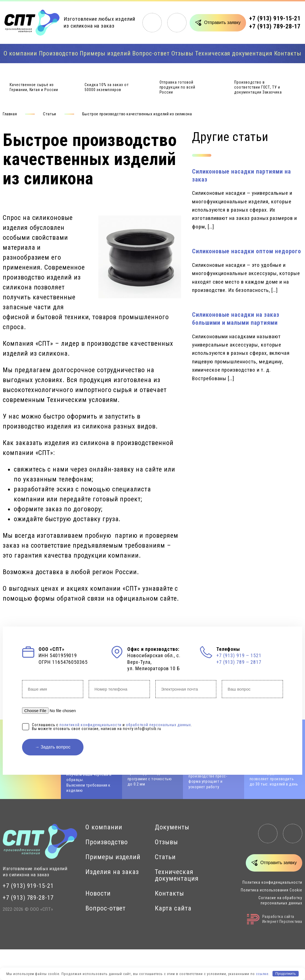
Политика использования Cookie (272, 890)
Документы (172, 827)
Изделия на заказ (112, 872)
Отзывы (183, 53)
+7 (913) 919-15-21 (275, 18)
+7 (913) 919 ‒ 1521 (239, 655)
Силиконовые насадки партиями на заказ (241, 175)
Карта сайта (173, 908)
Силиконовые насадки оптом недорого (247, 251)
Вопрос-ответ (151, 53)
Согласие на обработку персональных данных (280, 900)
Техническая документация (234, 53)
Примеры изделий (105, 53)
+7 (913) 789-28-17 (275, 26)
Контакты (288, 53)
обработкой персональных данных (159, 725)
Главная (10, 114)
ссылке (262, 974)
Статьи (50, 114)
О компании (21, 53)
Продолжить (285, 974)
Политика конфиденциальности (272, 882)
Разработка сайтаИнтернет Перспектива (275, 919)
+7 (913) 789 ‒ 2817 (239, 662)
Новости (98, 893)
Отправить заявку (222, 22)
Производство (58, 53)
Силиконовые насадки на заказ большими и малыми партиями (236, 319)
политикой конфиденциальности (91, 725)
